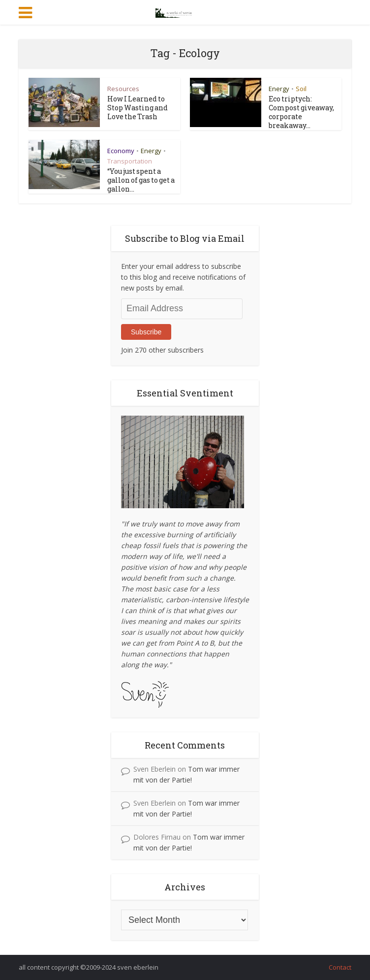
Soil (301, 89)
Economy (121, 151)
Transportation (130, 161)
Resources (123, 89)
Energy (279, 89)
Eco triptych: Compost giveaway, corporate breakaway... (301, 112)
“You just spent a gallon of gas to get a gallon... (141, 180)
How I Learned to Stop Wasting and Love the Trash (138, 108)
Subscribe (146, 332)
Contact (340, 967)
